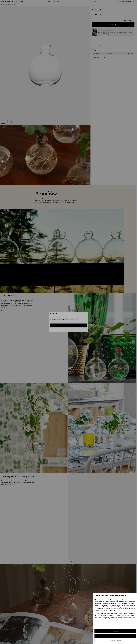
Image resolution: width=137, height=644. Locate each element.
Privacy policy (98, 625)
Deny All (115, 636)
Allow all (115, 631)
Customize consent (115, 641)
